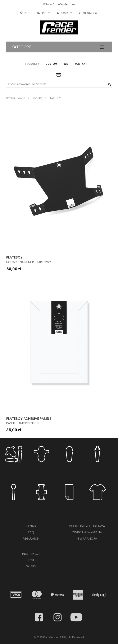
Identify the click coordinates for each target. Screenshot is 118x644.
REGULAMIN (31, 538)
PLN (44, 13)
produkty (37, 98)
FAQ (31, 532)
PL (26, 13)
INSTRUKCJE (31, 554)
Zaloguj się (90, 13)
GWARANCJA (87, 538)
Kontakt (81, 64)
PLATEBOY (14, 257)
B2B (66, 64)
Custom (51, 64)
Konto (65, 13)
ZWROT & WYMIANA (87, 532)
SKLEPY (31, 566)
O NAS (31, 526)
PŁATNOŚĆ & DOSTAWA (87, 526)
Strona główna (16, 98)
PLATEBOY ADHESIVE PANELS (29, 419)
